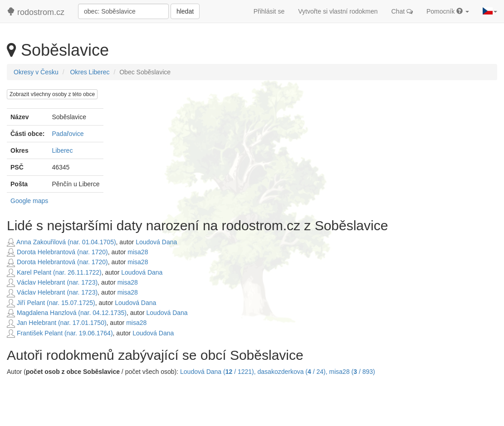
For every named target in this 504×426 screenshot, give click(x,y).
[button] (490, 11)
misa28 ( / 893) (352, 372)
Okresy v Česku (36, 72)
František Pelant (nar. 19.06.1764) (60, 333)
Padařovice (68, 134)
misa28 (138, 252)
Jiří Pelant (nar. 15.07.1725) (51, 303)
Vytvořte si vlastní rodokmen (338, 11)
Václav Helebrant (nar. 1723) (52, 282)
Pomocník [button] (448, 11)
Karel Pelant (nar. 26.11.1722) (54, 272)
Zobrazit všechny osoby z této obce (52, 94)
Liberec (62, 150)
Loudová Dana (156, 242)
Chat (402, 11)
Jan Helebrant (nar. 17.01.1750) (57, 323)
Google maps (29, 201)
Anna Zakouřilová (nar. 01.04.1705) (61, 242)
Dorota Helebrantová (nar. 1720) (57, 252)
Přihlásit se (269, 11)
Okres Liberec (90, 72)
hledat (185, 11)
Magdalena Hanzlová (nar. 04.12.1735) (67, 313)
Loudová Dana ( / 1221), (219, 372)
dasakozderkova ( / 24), (294, 372)
